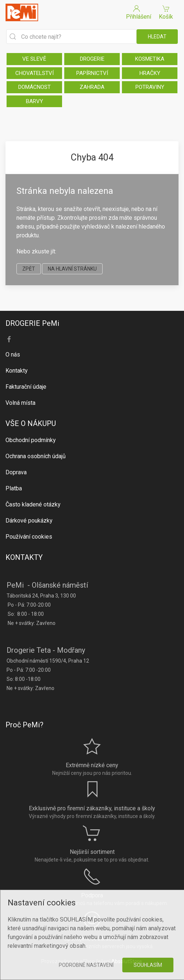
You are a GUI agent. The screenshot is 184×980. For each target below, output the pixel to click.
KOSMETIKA (150, 59)
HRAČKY (150, 73)
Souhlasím (148, 965)
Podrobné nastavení (86, 965)
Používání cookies (29, 537)
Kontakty (17, 371)
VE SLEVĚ (34, 59)
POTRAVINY (150, 87)
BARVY (34, 101)
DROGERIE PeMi (32, 323)
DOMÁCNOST (34, 87)
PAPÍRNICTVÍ (92, 73)
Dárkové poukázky (29, 521)
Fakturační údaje (26, 387)
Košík (166, 12)
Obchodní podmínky (31, 440)
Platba (14, 488)
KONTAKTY (24, 557)
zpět (29, 269)
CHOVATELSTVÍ (34, 73)
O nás (13, 355)
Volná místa (20, 403)
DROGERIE (92, 59)
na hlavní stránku (72, 269)
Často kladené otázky (33, 504)
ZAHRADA (92, 87)
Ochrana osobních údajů (36, 456)
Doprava (16, 472)
